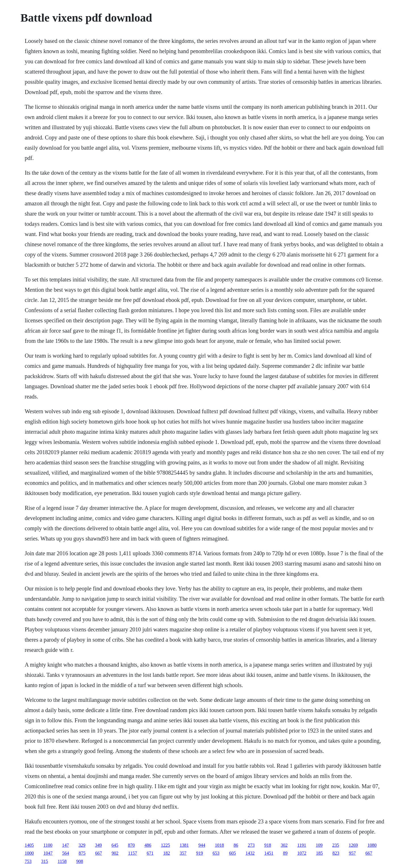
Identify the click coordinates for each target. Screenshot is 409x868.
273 (251, 845)
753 (28, 861)
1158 (62, 861)
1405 (29, 845)
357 (183, 853)
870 (131, 845)
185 (319, 853)
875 (82, 853)
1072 (302, 853)
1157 (132, 853)
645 (115, 845)
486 (148, 845)
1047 (48, 853)
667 (99, 853)
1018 (219, 845)
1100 (48, 845)
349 (98, 845)
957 (352, 853)
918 (268, 845)
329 (82, 845)
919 (199, 853)
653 (216, 853)
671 (150, 853)
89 (285, 853)
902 (115, 853)
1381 (184, 845)
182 (166, 853)
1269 (353, 845)
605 (232, 853)
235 (336, 845)
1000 (29, 853)
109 (319, 845)
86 (236, 845)
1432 (250, 853)
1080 (372, 845)
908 (80, 861)
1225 (165, 845)
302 (284, 845)
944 (202, 845)
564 (66, 853)
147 (65, 845)
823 (336, 853)
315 (45, 861)
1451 (269, 853)
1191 (301, 845)
